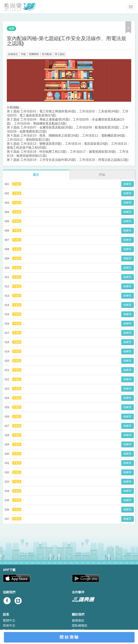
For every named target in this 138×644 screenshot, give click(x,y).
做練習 (127, 184)
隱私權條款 (80, 625)
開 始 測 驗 (69, 637)
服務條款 (78, 620)
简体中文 (9, 625)
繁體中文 (9, 620)
